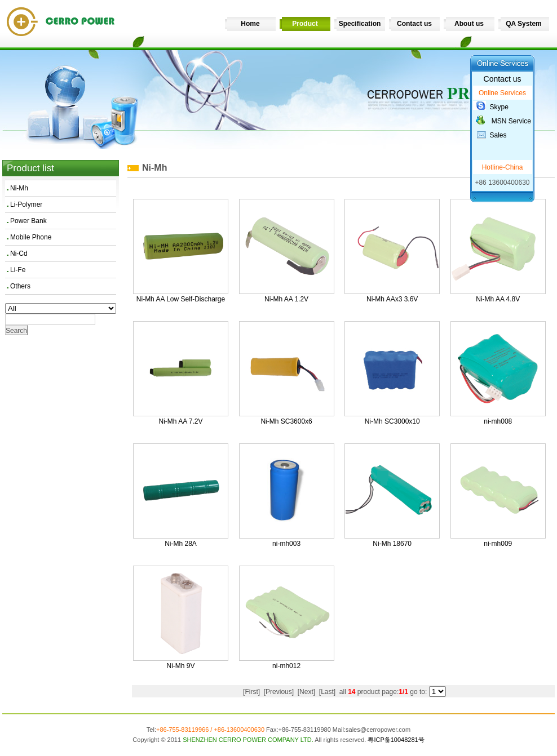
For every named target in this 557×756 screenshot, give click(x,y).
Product (305, 24)
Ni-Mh (19, 188)
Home (250, 24)
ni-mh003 (286, 544)
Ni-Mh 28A (181, 544)
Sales (498, 135)
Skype (499, 107)
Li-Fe (18, 270)
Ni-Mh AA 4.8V (498, 299)
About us (469, 24)
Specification (360, 24)
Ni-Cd (19, 254)
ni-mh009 (498, 544)
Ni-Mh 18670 (392, 544)
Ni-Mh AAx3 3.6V (392, 299)
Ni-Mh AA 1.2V (286, 299)
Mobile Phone (31, 237)
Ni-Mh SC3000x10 (392, 421)
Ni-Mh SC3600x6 (286, 421)
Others (20, 286)
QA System (524, 24)
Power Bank (28, 221)
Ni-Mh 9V (180, 666)
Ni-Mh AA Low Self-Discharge (181, 299)
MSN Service (511, 121)
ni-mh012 (286, 666)
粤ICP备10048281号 (396, 740)
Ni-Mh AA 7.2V (180, 421)
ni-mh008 (498, 421)
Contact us (414, 24)
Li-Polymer (26, 204)
